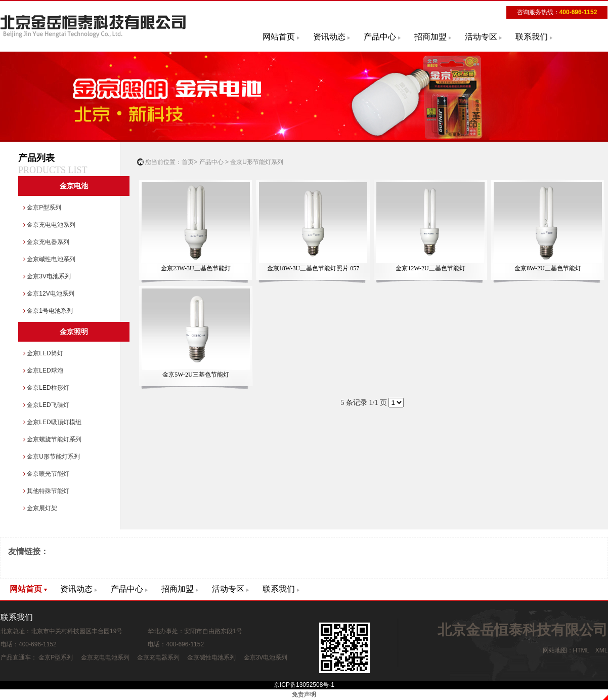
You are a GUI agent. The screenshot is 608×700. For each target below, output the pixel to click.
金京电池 (74, 186)
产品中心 (380, 37)
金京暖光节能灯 (46, 474)
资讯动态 (329, 37)
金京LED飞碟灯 (46, 405)
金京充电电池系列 (49, 225)
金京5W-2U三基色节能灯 (196, 333)
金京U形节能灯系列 (52, 457)
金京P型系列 (42, 208)
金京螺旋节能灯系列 (52, 439)
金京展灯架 (40, 508)
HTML (581, 650)
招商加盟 (430, 37)
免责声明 (304, 694)
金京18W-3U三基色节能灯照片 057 (313, 227)
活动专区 (481, 37)
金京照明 (74, 332)
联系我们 (532, 37)
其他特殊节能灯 (46, 491)
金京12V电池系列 (49, 294)
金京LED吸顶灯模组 (52, 422)
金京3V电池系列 (47, 276)
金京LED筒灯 (43, 353)
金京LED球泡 (43, 370)
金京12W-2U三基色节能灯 (430, 227)
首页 (188, 162)
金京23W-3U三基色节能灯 (196, 227)
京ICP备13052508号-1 (304, 685)
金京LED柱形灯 (46, 388)
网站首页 (279, 37)
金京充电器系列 (46, 242)
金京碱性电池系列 (49, 259)
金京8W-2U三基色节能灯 (548, 227)
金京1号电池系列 (48, 311)
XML (601, 650)
